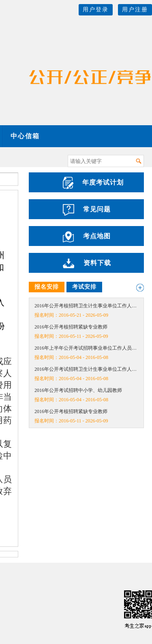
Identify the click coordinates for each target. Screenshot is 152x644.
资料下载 (87, 263)
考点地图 (87, 237)
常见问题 (87, 210)
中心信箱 (25, 136)
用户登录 (96, 10)
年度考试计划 (93, 183)
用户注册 (135, 10)
